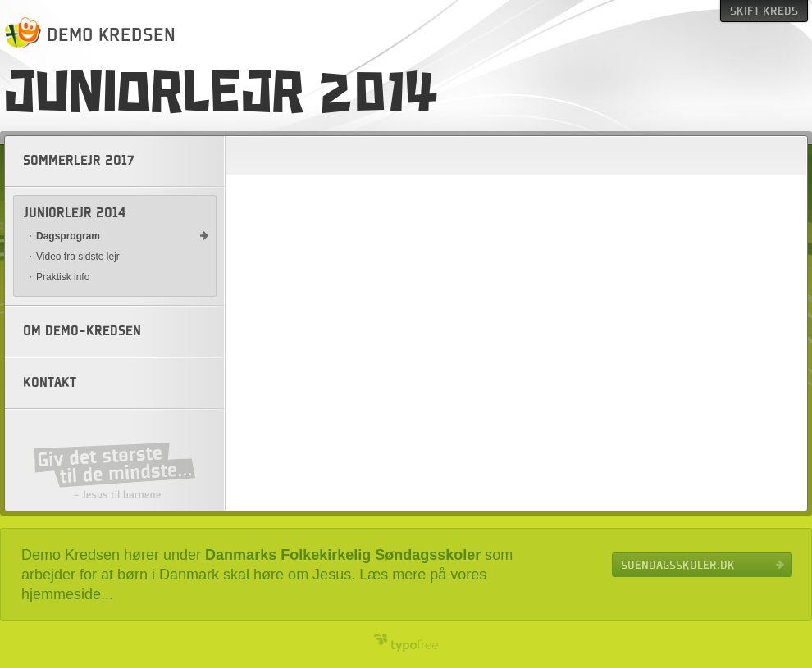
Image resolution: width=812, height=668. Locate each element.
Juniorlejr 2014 (75, 213)
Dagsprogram (68, 236)
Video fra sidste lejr (78, 257)
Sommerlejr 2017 (79, 161)
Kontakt (50, 383)
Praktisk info (63, 277)
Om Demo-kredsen (82, 331)
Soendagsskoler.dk (678, 565)
